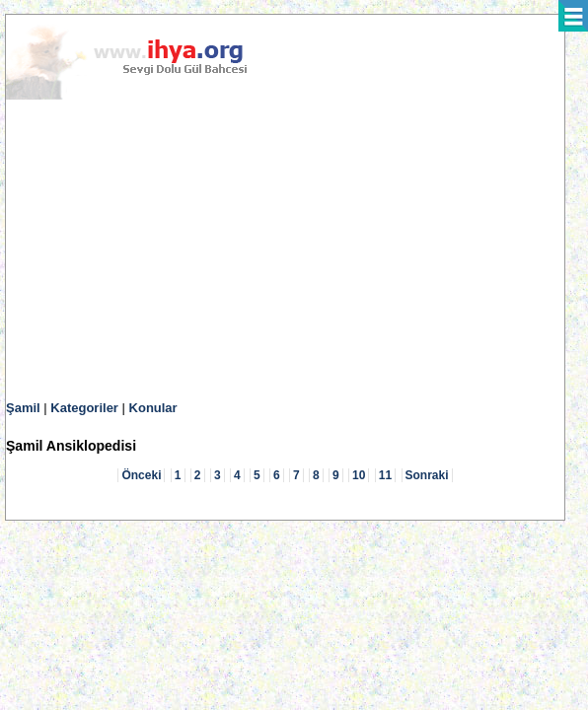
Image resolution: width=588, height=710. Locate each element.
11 (385, 475)
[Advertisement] (285, 250)
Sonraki (427, 475)
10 (359, 475)
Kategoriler (84, 408)
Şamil (23, 408)
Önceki (141, 475)
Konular (153, 408)
